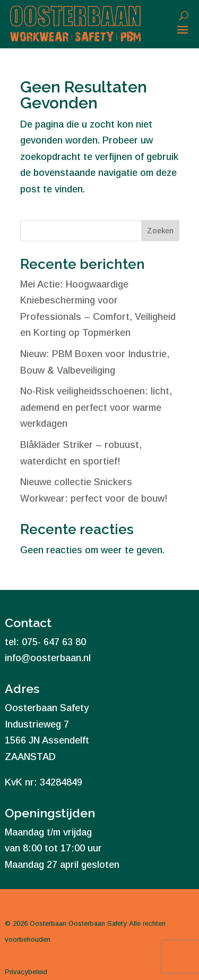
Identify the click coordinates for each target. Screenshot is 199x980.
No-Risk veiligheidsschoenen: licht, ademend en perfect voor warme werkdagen (96, 407)
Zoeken (160, 231)
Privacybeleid (26, 972)
